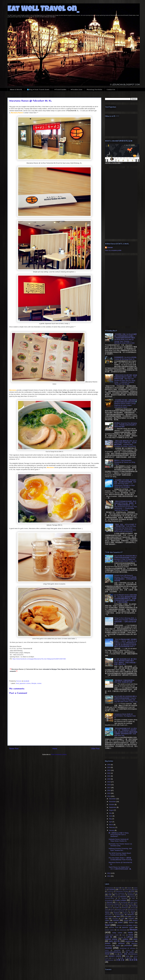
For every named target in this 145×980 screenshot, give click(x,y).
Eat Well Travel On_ (43, 10)
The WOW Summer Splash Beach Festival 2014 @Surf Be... (120, 854)
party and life (114, 941)
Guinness (131, 895)
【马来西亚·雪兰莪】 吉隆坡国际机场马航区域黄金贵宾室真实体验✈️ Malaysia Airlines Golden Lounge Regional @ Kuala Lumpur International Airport (126, 403)
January (112, 830)
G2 (136, 893)
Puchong (135, 906)
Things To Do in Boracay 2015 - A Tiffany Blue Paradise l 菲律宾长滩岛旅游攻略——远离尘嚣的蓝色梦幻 (126, 621)
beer (118, 916)
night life (109, 937)
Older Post (95, 749)
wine (128, 956)
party (135, 939)
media (130, 933)
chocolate (115, 918)
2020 (109, 779)
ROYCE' (110, 908)
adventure (131, 915)
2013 (109, 873)
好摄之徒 (121, 960)
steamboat (117, 950)
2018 (109, 785)
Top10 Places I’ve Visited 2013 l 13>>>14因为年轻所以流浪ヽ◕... (120, 868)
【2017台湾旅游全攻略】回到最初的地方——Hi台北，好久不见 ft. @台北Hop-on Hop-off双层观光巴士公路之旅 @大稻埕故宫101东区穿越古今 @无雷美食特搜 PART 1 (126, 643)
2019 (109, 782)
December (113, 799)
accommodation (119, 915)
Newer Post (14, 749)
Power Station (117, 906)
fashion (131, 923)
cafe (106, 918)
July (111, 813)
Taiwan (107, 913)
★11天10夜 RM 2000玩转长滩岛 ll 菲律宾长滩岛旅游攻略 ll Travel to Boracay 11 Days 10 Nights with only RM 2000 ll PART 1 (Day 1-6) (126, 558)
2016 (109, 790)
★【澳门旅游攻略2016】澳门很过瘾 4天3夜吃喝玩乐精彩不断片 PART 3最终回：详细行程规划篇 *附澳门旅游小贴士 (126, 662)
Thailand (116, 913)
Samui (107, 909)
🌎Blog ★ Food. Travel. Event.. (38, 89)
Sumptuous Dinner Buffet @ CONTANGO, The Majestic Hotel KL (125, 716)
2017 (109, 788)
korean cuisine (109, 930)
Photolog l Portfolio (94, 89)
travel (107, 954)
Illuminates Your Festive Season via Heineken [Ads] (120, 845)
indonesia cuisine (121, 925)
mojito (124, 935)
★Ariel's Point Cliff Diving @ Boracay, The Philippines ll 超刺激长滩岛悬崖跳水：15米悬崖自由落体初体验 (125, 578)
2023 (109, 770)
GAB (110, 895)
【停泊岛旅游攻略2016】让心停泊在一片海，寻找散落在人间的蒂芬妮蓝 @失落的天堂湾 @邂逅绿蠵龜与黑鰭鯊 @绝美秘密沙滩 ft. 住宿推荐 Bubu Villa (126, 732)
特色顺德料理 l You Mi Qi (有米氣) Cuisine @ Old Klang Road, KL (125, 358)
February (112, 827)
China (136, 889)
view (116, 954)
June (111, 816)
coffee (107, 920)
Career (129, 888)
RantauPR (125, 907)
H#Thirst (108, 897)
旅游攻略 (133, 960)
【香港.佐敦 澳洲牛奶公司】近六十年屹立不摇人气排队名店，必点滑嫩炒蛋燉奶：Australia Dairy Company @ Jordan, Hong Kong (126, 444)
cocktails (131, 918)
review (39, 683)
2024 (109, 767)
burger (133, 917)
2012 (109, 876)
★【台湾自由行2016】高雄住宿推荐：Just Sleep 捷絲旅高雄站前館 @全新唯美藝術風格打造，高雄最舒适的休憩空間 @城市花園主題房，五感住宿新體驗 (126, 598)
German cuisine (120, 895)
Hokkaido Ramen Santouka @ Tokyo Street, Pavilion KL (119, 840)
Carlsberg (112, 889)
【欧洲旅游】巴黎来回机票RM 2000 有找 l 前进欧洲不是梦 (124, 681)
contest (126, 920)
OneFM (124, 904)
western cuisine (115, 956)
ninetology (120, 937)
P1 (137, 904)
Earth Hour (108, 893)
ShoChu (113, 909)
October (112, 804)
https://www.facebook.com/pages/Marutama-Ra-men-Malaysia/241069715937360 (39, 659)
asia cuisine (109, 917)
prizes (118, 946)
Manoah (109, 902)
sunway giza (130, 950)
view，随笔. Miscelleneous (129, 954)
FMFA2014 (130, 893)
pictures (121, 943)
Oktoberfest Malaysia (113, 904)
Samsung (133, 908)
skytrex (107, 950)
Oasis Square (134, 902)
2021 (109, 776)
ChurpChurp (110, 891)
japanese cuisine (25, 683)
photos (108, 943)
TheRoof (126, 913)
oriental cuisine (111, 939)
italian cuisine (133, 925)
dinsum (111, 923)
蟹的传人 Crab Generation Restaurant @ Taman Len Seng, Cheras (125, 462)
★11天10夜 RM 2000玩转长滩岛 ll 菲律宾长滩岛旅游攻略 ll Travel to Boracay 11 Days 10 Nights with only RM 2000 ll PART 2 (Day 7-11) (126, 699)
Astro (123, 888)
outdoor (125, 939)
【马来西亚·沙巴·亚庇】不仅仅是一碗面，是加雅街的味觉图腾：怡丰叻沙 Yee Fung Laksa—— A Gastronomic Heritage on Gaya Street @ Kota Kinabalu (126, 484)
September (113, 807)
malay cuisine (117, 933)
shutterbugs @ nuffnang (127, 948)
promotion (128, 945)
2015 (109, 793)
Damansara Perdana (122, 891)
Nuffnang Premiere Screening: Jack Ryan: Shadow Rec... (120, 849)
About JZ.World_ (16, 89)
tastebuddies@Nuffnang (113, 952)
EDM (133, 891)
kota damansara (122, 930)
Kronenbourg (109, 900)
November (113, 802)
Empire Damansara (119, 893)
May (111, 819)
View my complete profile (113, 250)
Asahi (117, 888)
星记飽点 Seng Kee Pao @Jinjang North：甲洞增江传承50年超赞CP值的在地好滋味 (125, 425)
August (112, 810)
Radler (117, 907)
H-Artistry (115, 897)
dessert (135, 920)
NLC (117, 902)
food (17, 683)
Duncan (110, 247)
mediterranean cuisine (112, 935)
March (111, 825)
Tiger (132, 913)
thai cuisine (130, 952)
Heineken (123, 897)
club (123, 918)
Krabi (133, 898)
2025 (109, 765)
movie (131, 935)
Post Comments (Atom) (59, 754)
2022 (109, 773)
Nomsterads (124, 902)
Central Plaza (128, 890)
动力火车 (114, 958)
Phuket (109, 906)
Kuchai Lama (134, 900)
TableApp (133, 911)
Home (55, 749)
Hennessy (133, 897)
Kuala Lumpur (121, 900)
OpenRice (131, 904)
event (120, 922)
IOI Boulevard (123, 898)
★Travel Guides (60, 89)
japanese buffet (114, 927)
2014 (109, 796)
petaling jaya (130, 941)
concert (116, 920)
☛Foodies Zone (77, 89)
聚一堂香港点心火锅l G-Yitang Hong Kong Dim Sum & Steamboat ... (118, 835)
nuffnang (130, 937)
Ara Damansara (109, 888)
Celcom (121, 890)
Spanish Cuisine (121, 909)
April (111, 822)
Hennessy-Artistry (110, 898)
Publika (126, 906)
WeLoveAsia (108, 915)
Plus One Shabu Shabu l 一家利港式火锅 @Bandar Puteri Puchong (120, 859)
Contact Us (111, 89)
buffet (126, 917)
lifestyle (34, 683)
